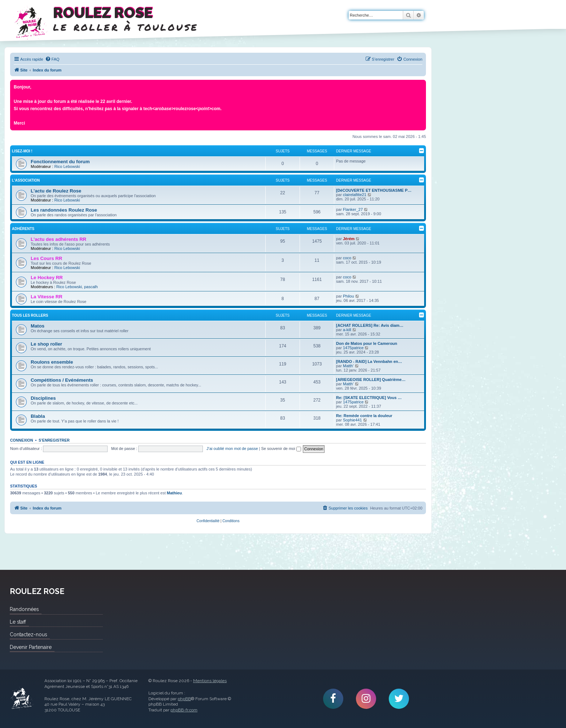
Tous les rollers (30, 315)
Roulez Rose (22, 699)
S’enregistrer (54, 440)
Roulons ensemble (52, 362)
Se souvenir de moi (281, 448)
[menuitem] (52, 59)
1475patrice (353, 348)
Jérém (349, 239)
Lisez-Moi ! (22, 151)
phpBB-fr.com (184, 710)
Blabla (38, 416)
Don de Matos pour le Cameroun (367, 343)
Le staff (18, 622)
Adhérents (23, 229)
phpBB (184, 699)
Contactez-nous (28, 634)
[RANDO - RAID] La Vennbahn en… (369, 361)
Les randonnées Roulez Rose (64, 210)
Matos (38, 326)
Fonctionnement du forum (60, 162)
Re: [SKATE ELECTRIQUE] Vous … (369, 398)
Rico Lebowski (67, 166)
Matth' (348, 366)
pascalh (91, 287)
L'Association (26, 180)
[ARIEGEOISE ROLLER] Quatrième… (371, 380)
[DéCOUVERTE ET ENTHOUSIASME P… (374, 190)
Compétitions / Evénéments (62, 380)
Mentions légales (210, 681)
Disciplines (43, 398)
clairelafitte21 (355, 195)
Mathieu (174, 493)
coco (347, 258)
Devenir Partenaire (31, 647)
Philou (349, 296)
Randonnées (24, 609)
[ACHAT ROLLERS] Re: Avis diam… (370, 325)
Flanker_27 (353, 209)
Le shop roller (46, 344)
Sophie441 (352, 420)
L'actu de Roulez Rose (56, 191)
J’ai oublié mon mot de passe (232, 448)
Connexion (22, 440)
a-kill (347, 330)
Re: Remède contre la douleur (364, 416)
